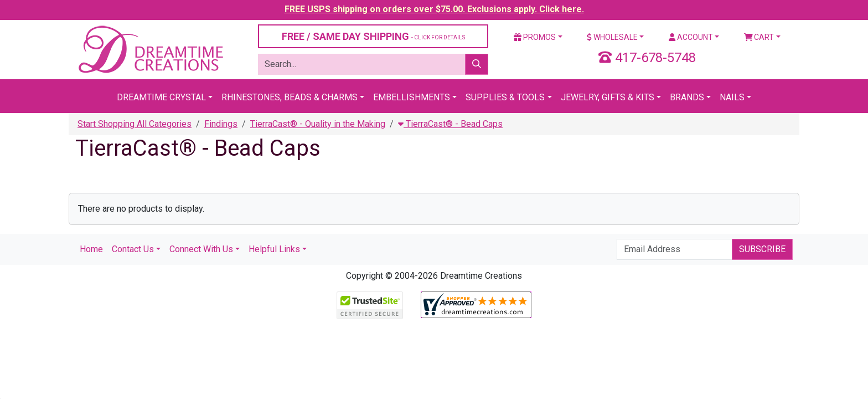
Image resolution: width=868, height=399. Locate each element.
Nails (732, 97)
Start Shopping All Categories (135, 124)
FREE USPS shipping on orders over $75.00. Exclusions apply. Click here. (434, 9)
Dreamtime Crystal (161, 97)
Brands (687, 97)
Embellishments (412, 97)
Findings (221, 124)
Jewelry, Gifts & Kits (608, 97)
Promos (535, 37)
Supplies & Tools (505, 97)
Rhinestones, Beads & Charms (290, 97)
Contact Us (133, 249)
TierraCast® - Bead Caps (450, 124)
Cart (759, 37)
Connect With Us (201, 249)
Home (91, 249)
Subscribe (762, 249)
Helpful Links (274, 249)
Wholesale (612, 37)
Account (691, 37)
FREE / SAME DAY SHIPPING (373, 36)
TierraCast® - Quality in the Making (318, 124)
